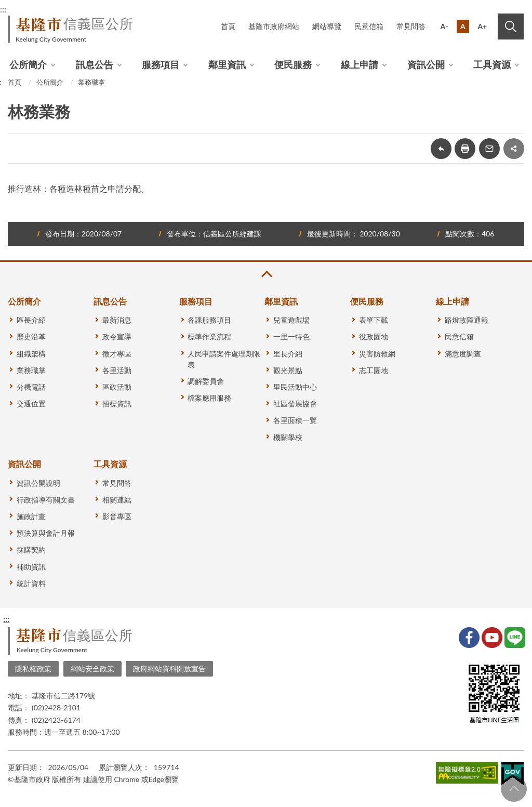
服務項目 (161, 64)
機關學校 (288, 437)
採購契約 (31, 550)
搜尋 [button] (511, 27)
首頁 (228, 26)
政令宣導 (117, 336)
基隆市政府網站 (274, 26)
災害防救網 (377, 354)
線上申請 (360, 64)
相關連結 (117, 500)
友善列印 (465, 149)
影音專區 (117, 516)
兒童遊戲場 (291, 320)
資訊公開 (426, 64)
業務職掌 (91, 82)
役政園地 (374, 336)
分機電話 (31, 387)
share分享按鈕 (514, 149)
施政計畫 (31, 516)
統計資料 (31, 583)
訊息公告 (95, 64)
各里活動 (117, 370)
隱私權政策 (33, 669)
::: (6, 619)
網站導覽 (327, 26)
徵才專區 (117, 354)
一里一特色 (291, 336)
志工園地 (374, 370)
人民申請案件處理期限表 (224, 359)
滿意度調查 (463, 354)
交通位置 (31, 403)
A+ (482, 26)
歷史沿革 (31, 336)
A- (444, 26)
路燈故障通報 (467, 320)
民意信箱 (369, 26)
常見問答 (411, 26)
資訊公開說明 (38, 483)
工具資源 (492, 64)
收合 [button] (266, 274)
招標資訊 (117, 403)
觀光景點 (288, 370)
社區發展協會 (295, 403)
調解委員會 (206, 381)
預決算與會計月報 (46, 533)
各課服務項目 (209, 320)
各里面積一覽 (295, 420)
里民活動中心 (295, 387)
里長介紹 (288, 354)
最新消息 (117, 320)
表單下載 (374, 320)
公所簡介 (28, 64)
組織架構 (31, 354)
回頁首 (514, 789)
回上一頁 (441, 149)
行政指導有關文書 (46, 500)
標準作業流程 (209, 336)
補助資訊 (31, 567)
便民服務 (293, 64)
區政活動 (117, 387)
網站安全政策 (92, 669)
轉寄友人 (489, 149)
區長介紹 (31, 320)
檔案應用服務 (209, 398)
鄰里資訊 (227, 64)
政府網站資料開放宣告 (169, 669)
